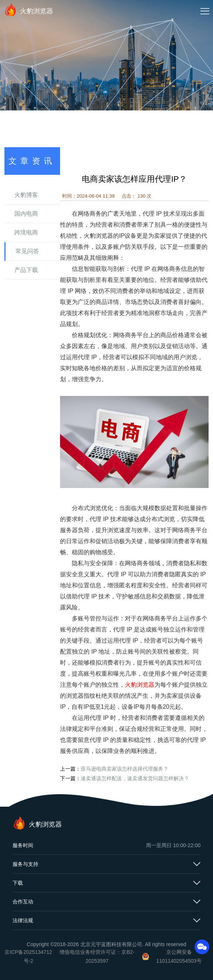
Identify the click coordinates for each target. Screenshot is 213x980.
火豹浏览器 (28, 10)
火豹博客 (26, 195)
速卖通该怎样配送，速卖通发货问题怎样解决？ (135, 778)
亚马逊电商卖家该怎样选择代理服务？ (125, 769)
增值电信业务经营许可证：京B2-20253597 (97, 956)
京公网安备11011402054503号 (179, 956)
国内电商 (26, 214)
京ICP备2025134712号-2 (28, 956)
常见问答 (27, 251)
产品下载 (26, 270)
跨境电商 (26, 232)
